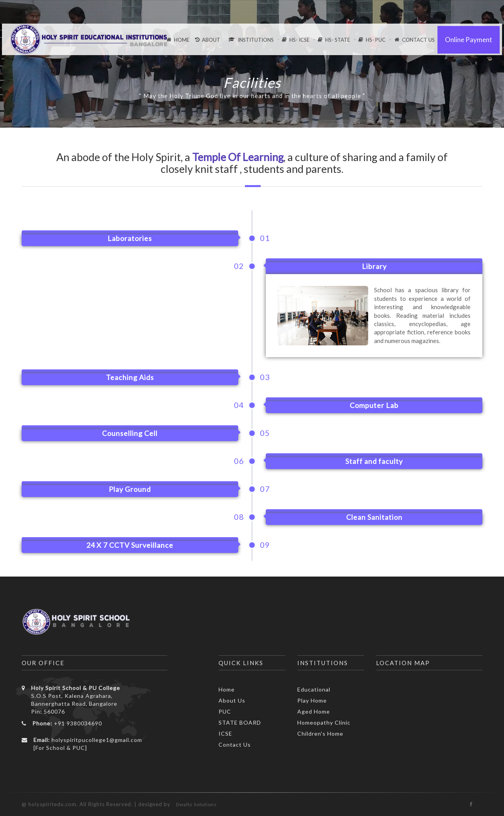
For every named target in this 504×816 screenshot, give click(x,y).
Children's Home (320, 733)
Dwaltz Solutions (196, 804)
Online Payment (469, 40)
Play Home (312, 700)
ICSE (225, 733)
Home (227, 689)
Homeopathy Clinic (324, 722)
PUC (225, 711)
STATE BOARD (240, 722)
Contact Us (235, 745)
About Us (232, 700)
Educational (314, 689)
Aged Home (314, 711)
